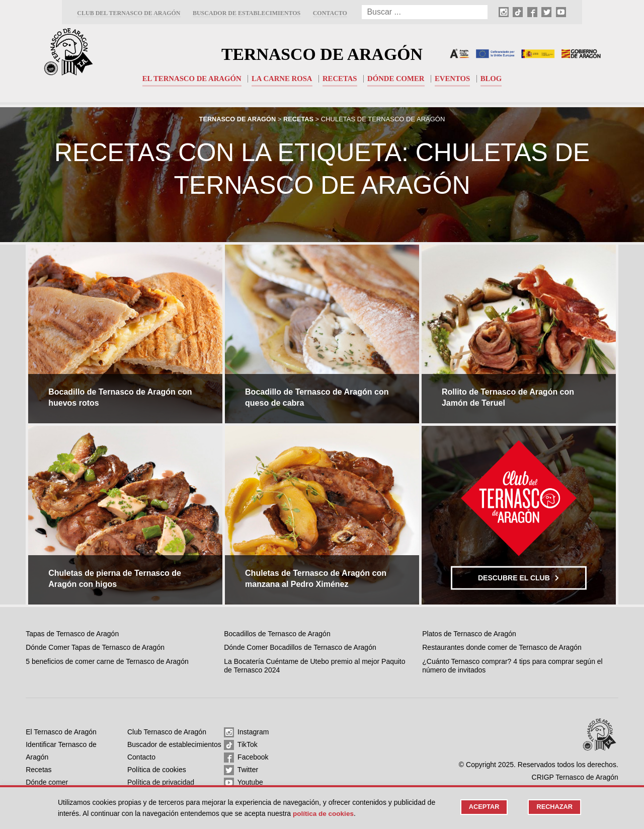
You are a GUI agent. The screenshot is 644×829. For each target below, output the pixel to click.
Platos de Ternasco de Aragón (469, 634)
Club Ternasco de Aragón (167, 732)
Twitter (241, 770)
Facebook (246, 758)
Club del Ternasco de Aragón (129, 13)
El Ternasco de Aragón (190, 79)
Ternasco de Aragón (322, 53)
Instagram (246, 732)
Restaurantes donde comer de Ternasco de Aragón (502, 647)
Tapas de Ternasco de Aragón (72, 634)
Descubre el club (519, 578)
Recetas (340, 79)
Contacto (330, 13)
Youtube (244, 783)
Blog (493, 79)
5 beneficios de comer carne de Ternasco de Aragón (107, 661)
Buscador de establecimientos (247, 13)
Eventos (454, 79)
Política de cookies (157, 770)
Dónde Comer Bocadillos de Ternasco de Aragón (300, 647)
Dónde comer (397, 79)
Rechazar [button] (554, 807)
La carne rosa (281, 79)
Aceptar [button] (483, 807)
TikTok (241, 745)
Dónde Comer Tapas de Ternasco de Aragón (95, 647)
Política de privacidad (161, 782)
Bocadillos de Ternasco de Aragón (277, 634)
